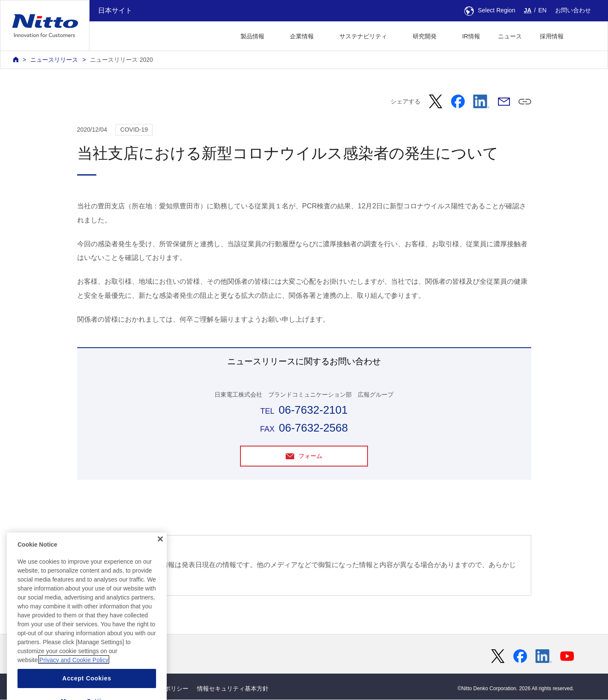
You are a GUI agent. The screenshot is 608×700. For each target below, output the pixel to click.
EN (542, 10)
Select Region (490, 10)
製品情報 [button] (252, 36)
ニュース (510, 36)
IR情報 (471, 36)
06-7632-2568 (313, 428)
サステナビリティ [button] (363, 36)
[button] (586, 35)
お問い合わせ (573, 10)
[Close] (160, 561)
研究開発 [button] (425, 36)
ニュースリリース (54, 60)
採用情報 (552, 36)
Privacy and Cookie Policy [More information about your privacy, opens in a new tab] (74, 682)
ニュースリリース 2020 (121, 60)
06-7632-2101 (313, 410)
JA (528, 10)
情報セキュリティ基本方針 (233, 688)
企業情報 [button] (302, 36)
